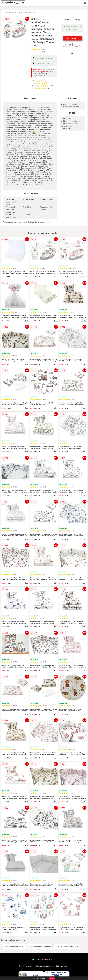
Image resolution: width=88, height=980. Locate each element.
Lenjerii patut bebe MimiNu (28, 12)
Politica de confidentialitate (45, 966)
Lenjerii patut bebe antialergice (66, 947)
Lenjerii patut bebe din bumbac (40, 947)
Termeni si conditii (26, 966)
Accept (52, 978)
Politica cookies (62, 966)
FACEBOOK (38, 960)
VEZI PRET (72, 38)
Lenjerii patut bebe (10, 12)
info (26, 277)
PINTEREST (49, 960)
